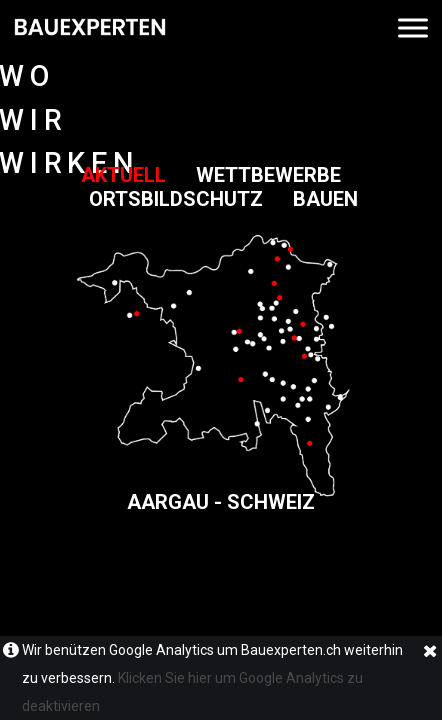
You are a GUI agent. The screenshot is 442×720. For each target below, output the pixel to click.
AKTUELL (138, 175)
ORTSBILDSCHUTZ (191, 199)
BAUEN (325, 199)
